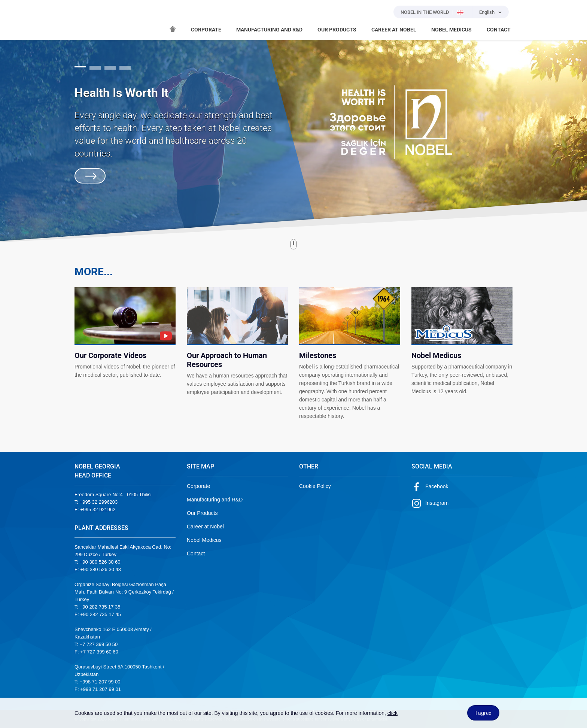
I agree (483, 713)
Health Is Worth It (121, 93)
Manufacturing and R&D (215, 500)
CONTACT (499, 30)
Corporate (198, 486)
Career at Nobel (205, 527)
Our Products (202, 513)
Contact (196, 553)
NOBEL (85, 20)
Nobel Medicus (204, 540)
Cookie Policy (315, 486)
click (393, 713)
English (487, 12)
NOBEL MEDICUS (451, 30)
